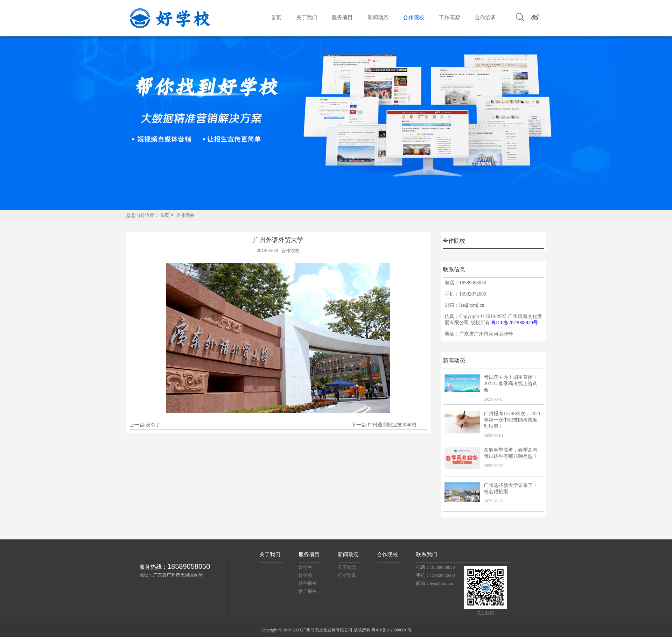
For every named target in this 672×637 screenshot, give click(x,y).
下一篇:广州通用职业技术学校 (384, 425)
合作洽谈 (485, 17)
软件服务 (308, 583)
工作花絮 (449, 17)
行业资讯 (347, 575)
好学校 (305, 575)
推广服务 (308, 591)
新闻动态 (378, 17)
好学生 (305, 567)
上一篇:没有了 (145, 425)
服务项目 (342, 17)
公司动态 (347, 567)
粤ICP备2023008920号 (514, 323)
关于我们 (307, 17)
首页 (276, 17)
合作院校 (414, 17)
